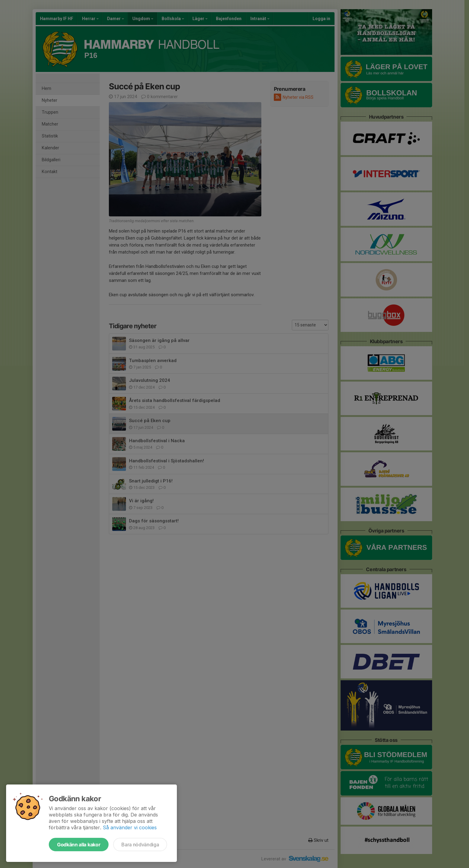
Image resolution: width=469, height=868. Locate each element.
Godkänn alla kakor (79, 845)
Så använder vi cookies (130, 827)
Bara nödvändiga (140, 845)
